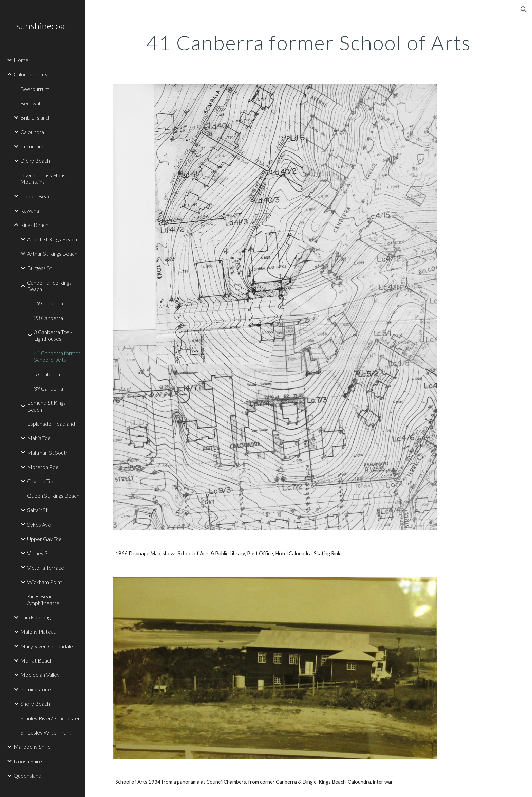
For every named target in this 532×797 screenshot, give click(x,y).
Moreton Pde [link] (43, 467)
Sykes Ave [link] (39, 524)
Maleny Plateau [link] (38, 631)
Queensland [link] (27, 775)
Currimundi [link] (33, 146)
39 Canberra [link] (49, 388)
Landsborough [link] (37, 617)
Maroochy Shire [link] (32, 747)
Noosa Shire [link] (28, 761)
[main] (308, 42)
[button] (524, 10)
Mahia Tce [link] (39, 438)
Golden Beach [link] (37, 196)
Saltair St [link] (37, 510)
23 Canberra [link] (49, 318)
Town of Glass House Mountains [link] (44, 178)
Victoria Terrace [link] (46, 568)
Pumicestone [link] (36, 689)
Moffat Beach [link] (36, 660)
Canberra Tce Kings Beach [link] (49, 286)
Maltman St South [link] (48, 452)
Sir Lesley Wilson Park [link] (46, 732)
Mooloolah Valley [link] (40, 675)
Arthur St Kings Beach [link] (52, 253)
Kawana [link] (30, 210)
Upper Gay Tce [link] (44, 539)
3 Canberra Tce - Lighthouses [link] (53, 335)
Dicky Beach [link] (35, 160)
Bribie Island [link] (35, 117)
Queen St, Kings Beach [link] (53, 496)
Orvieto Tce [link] (41, 481)
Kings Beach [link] (34, 225)
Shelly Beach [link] (35, 703)
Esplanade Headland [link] (51, 424)
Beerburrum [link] (35, 89)
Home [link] (21, 60)
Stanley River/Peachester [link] (50, 718)
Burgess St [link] (40, 268)
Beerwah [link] (31, 103)
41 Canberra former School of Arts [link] (57, 356)
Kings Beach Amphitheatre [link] (43, 599)
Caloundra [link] (32, 132)
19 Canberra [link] (49, 303)
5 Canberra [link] (47, 374)
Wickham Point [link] (45, 582)
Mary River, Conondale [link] (47, 646)
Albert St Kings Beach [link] (52, 239)
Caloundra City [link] (31, 74)
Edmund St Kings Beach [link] (46, 406)
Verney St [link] (39, 553)
